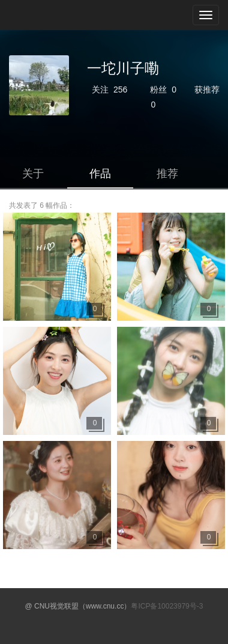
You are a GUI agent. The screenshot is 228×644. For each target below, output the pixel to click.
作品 (100, 174)
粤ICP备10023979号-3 (167, 606)
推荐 (167, 174)
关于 (33, 174)
